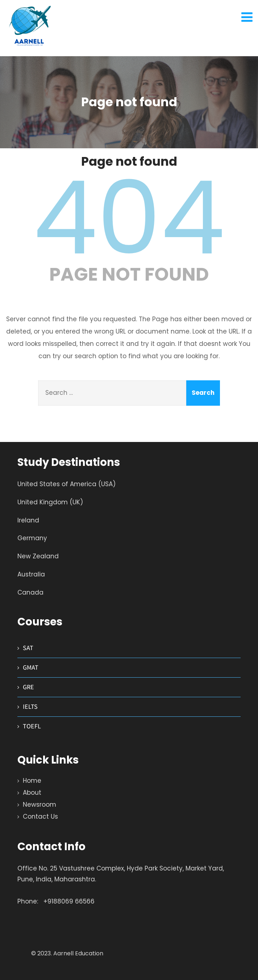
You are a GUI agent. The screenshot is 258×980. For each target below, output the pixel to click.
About (32, 793)
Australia (31, 574)
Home (32, 781)
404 (129, 218)
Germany (32, 538)
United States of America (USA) (66, 484)
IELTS (30, 706)
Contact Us (40, 816)
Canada (30, 592)
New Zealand (38, 556)
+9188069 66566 (69, 901)
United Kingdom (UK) (50, 502)
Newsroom (39, 805)
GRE (28, 687)
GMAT (31, 667)
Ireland (28, 520)
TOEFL (32, 726)
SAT (28, 648)
